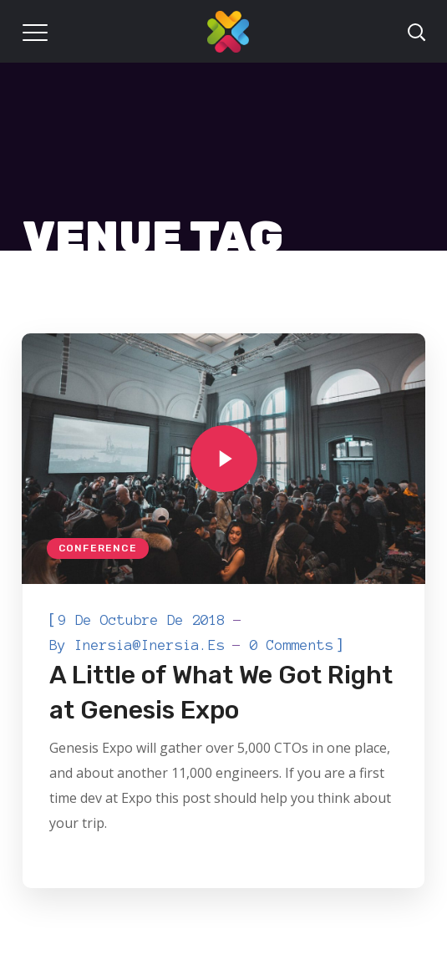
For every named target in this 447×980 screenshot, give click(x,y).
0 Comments (292, 645)
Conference (98, 548)
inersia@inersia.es (150, 645)
